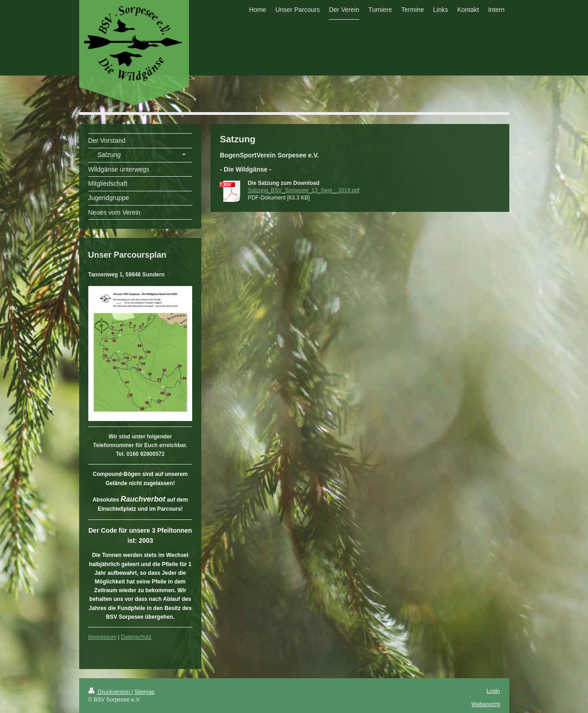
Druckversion (110, 692)
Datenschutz (136, 637)
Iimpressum (102, 637)
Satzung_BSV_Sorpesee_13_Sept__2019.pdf (303, 190)
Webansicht (486, 704)
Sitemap (145, 692)
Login (493, 691)
